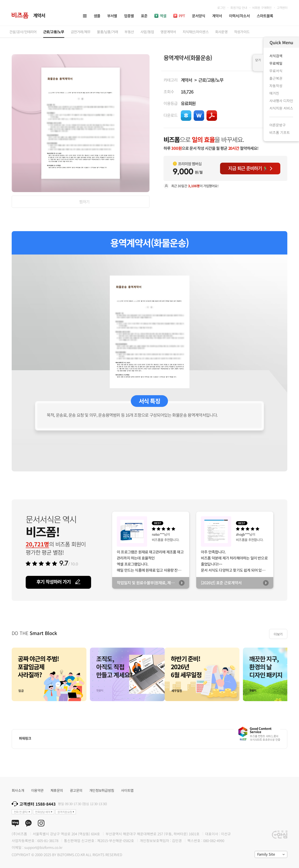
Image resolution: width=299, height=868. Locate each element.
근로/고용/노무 (211, 80)
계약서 (186, 80)
